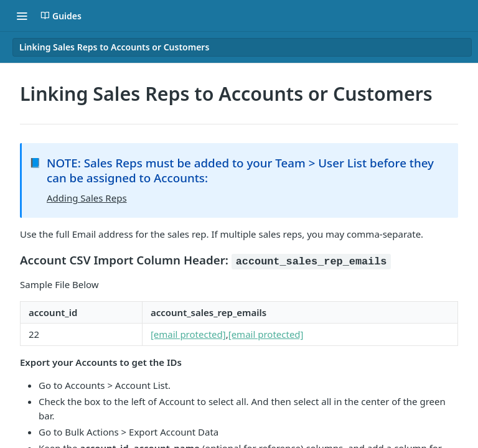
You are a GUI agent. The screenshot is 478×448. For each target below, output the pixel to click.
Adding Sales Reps (87, 198)
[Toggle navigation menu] (22, 16)
